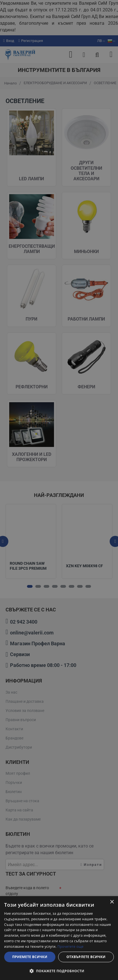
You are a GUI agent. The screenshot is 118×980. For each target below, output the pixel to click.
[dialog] (59, 938)
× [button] (112, 902)
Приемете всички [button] (30, 957)
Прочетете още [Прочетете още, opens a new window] (70, 947)
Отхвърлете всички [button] (86, 957)
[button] (59, 971)
